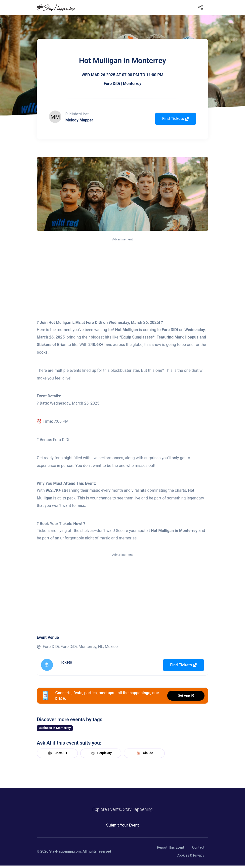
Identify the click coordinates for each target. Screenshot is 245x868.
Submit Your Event (122, 825)
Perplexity (101, 753)
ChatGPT (57, 753)
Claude (144, 753)
